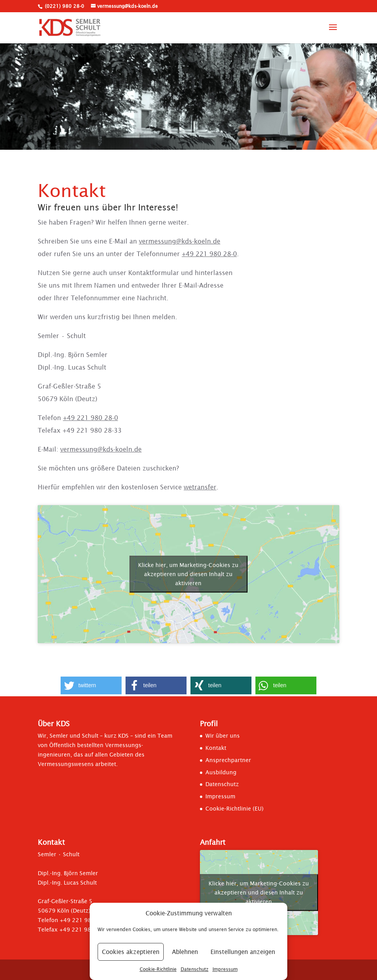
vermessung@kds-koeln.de (180, 241)
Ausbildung (221, 772)
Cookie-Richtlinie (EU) (235, 809)
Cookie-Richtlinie (158, 969)
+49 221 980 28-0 (209, 254)
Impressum (225, 969)
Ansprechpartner (228, 760)
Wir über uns (223, 736)
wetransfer (200, 487)
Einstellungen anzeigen (243, 952)
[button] (91, 685)
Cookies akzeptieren (131, 952)
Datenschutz (195, 969)
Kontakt (216, 748)
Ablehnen (185, 952)
